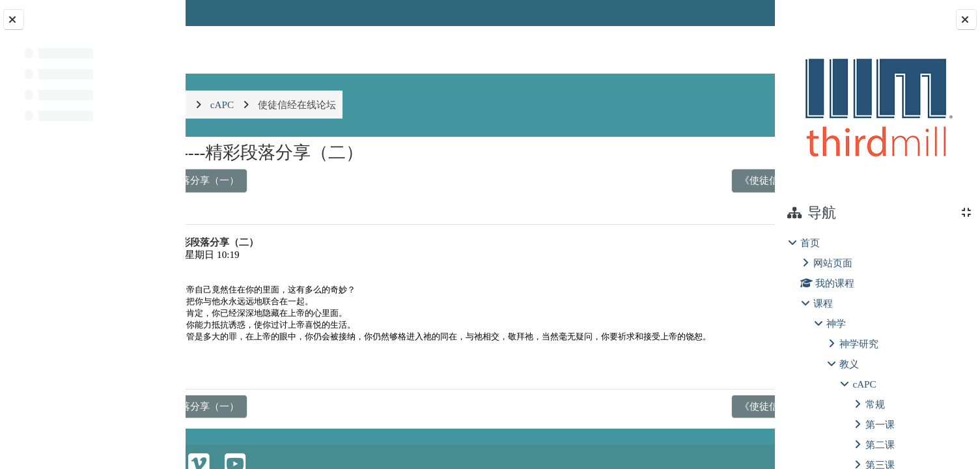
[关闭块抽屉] (966, 20)
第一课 (880, 424)
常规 (875, 404)
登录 (741, 13)
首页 (810, 243)
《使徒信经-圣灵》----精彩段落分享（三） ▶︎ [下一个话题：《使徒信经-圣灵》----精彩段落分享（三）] (650, 180)
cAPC (864, 384)
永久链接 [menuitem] (683, 380)
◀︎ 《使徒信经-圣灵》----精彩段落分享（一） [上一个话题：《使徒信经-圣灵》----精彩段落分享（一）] (310, 180)
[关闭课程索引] (14, 20)
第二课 (880, 445)
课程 (823, 303)
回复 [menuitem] (729, 380)
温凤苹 (259, 254)
